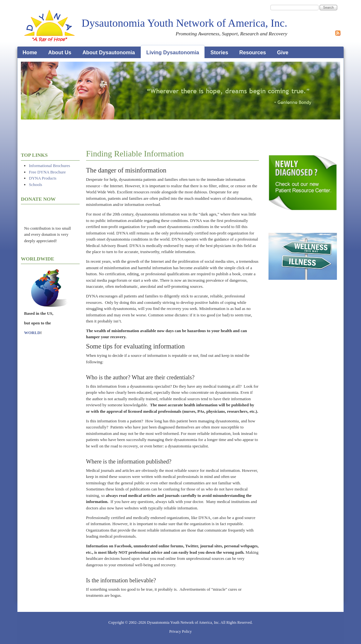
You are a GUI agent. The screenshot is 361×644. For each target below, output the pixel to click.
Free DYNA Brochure (47, 172)
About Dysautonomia (109, 52)
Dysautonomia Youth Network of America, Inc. (184, 23)
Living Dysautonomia (173, 52)
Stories (219, 52)
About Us (60, 52)
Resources (253, 52)
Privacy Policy (180, 631)
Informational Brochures (49, 166)
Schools (35, 185)
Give (283, 52)
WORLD (32, 333)
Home (30, 52)
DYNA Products (43, 178)
